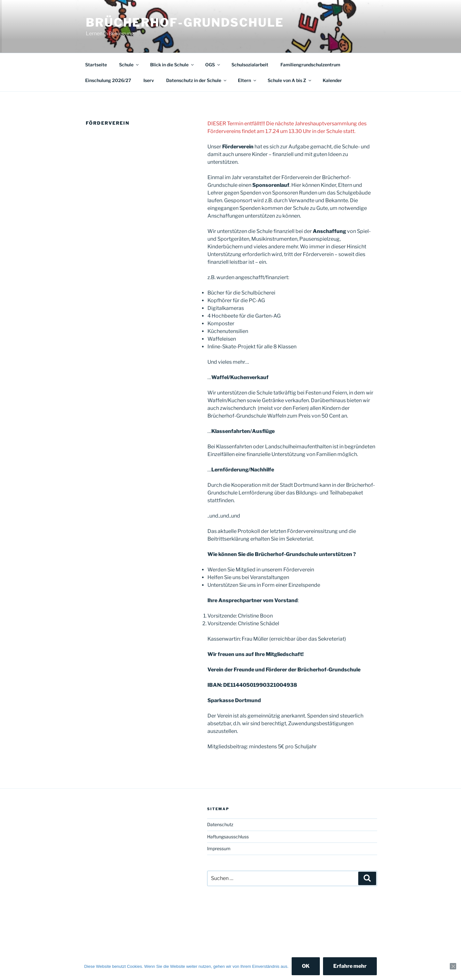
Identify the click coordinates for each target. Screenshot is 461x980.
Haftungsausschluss (228, 837)
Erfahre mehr (350, 966)
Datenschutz (220, 824)
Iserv (149, 80)
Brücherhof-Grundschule (185, 22)
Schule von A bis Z (290, 80)
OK (306, 966)
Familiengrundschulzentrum (310, 65)
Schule (129, 65)
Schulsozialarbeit (250, 65)
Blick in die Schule (172, 65)
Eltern (247, 80)
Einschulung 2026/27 (108, 80)
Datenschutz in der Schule (197, 80)
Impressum (219, 848)
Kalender (332, 80)
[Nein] (453, 966)
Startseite (96, 65)
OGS (213, 65)
